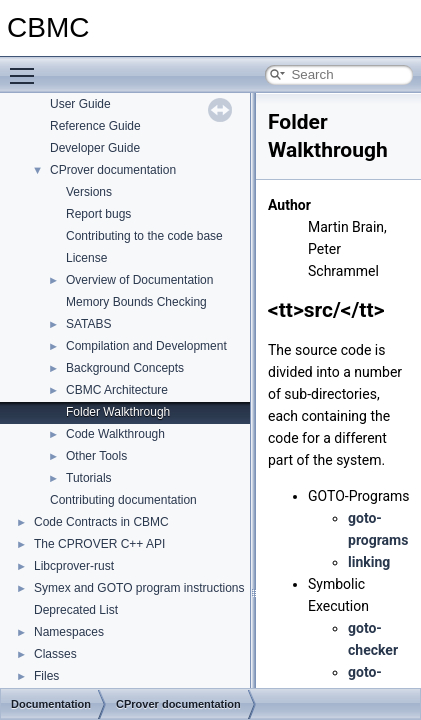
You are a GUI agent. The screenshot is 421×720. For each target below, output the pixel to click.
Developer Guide (95, 148)
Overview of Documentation (139, 280)
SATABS (89, 324)
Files (46, 676)
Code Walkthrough (115, 434)
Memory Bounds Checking (136, 302)
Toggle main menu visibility (27, 67)
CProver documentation (113, 170)
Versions (89, 192)
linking (369, 562)
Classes (55, 654)
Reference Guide (95, 126)
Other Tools (96, 456)
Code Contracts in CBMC (101, 522)
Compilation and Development (146, 346)
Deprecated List (76, 610)
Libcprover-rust (74, 566)
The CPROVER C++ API (99, 544)
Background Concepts (125, 368)
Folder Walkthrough (118, 412)
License (86, 258)
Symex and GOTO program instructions (139, 588)
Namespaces (69, 632)
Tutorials (89, 478)
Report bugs (98, 214)
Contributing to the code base (144, 236)
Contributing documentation (123, 500)
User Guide (80, 104)
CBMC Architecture (117, 390)
